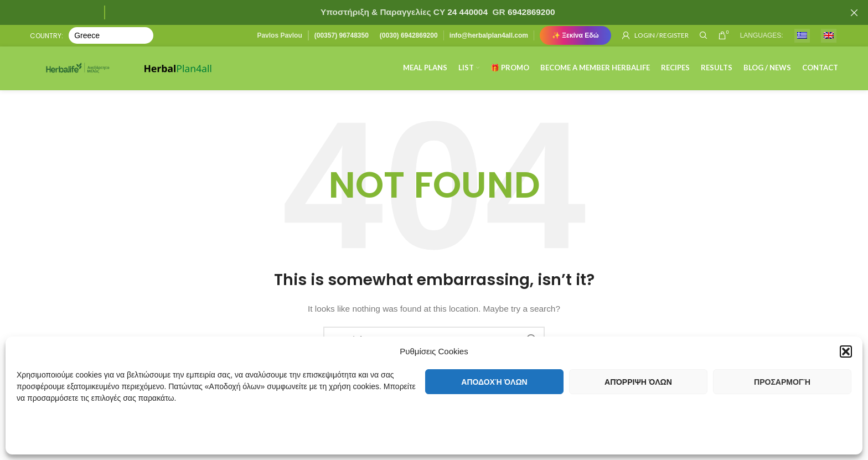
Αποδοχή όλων (494, 382)
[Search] (704, 36)
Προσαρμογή (782, 382)
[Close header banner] (854, 12)
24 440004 (466, 12)
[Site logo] (85, 71)
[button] (846, 348)
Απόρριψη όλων (638, 382)
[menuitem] (802, 36)
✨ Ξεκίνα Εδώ (575, 36)
